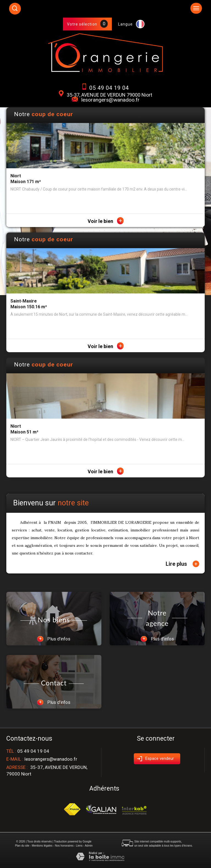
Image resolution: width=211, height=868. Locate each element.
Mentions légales (42, 846)
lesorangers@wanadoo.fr (110, 100)
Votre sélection (82, 24)
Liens (79, 846)
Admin (89, 846)
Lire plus (182, 564)
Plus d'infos (54, 639)
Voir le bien (106, 221)
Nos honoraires (64, 846)
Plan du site (22, 846)
